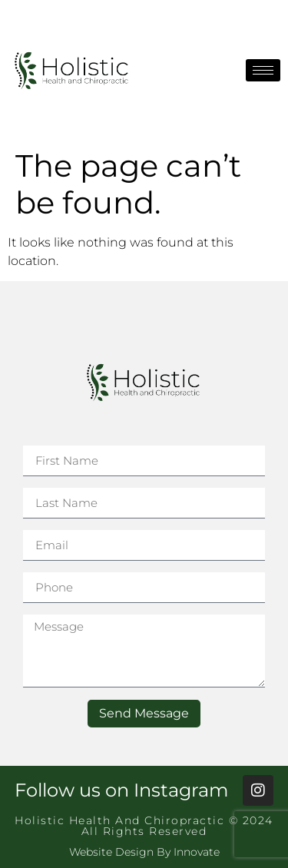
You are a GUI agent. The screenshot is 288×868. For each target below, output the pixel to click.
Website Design (111, 852)
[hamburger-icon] (263, 70)
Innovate (197, 852)
